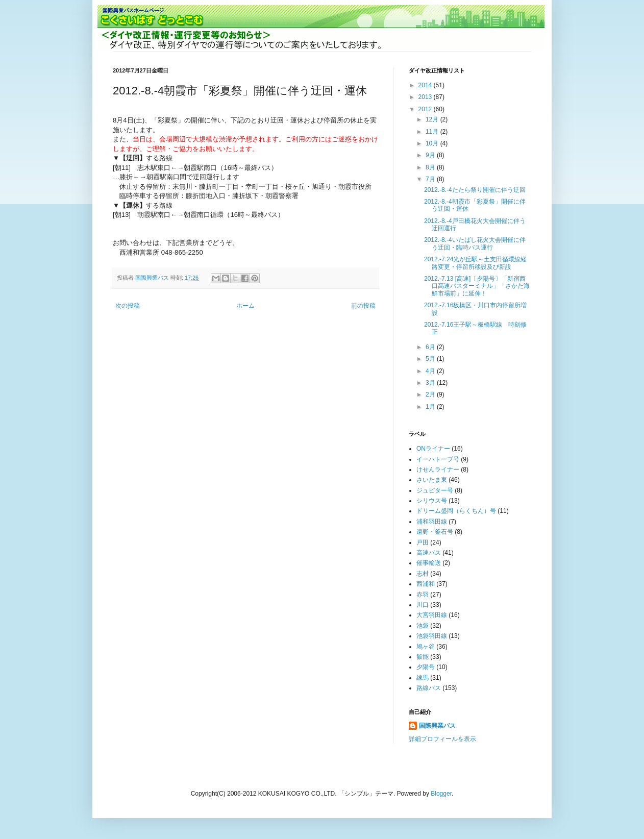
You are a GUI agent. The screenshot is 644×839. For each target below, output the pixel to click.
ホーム (245, 306)
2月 (431, 394)
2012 (426, 109)
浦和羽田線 (432, 522)
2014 (426, 85)
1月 (431, 407)
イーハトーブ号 (438, 459)
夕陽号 (426, 667)
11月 (433, 132)
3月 (431, 383)
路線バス (429, 688)
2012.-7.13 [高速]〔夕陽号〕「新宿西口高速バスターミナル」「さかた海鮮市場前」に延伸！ (477, 286)
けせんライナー (438, 470)
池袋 (423, 626)
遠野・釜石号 (435, 532)
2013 (426, 97)
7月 (431, 179)
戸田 (423, 542)
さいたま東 (432, 480)
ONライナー (433, 449)
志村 (423, 574)
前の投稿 (363, 306)
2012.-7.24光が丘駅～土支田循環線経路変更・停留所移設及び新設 (475, 263)
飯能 (423, 657)
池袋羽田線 (432, 636)
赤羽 (423, 595)
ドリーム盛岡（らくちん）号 (456, 511)
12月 (433, 119)
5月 (431, 359)
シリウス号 (432, 501)
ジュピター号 (435, 490)
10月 (433, 143)
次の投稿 (128, 306)
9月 (431, 155)
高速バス (429, 553)
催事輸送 (429, 563)
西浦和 (426, 584)
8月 (431, 167)
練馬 (423, 678)
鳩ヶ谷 (426, 647)
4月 (431, 371)
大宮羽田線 (432, 615)
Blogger (441, 794)
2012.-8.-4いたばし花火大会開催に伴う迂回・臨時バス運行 (475, 243)
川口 (423, 605)
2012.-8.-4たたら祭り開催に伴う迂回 (475, 190)
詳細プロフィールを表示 (442, 739)
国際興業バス (153, 278)
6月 (431, 347)
